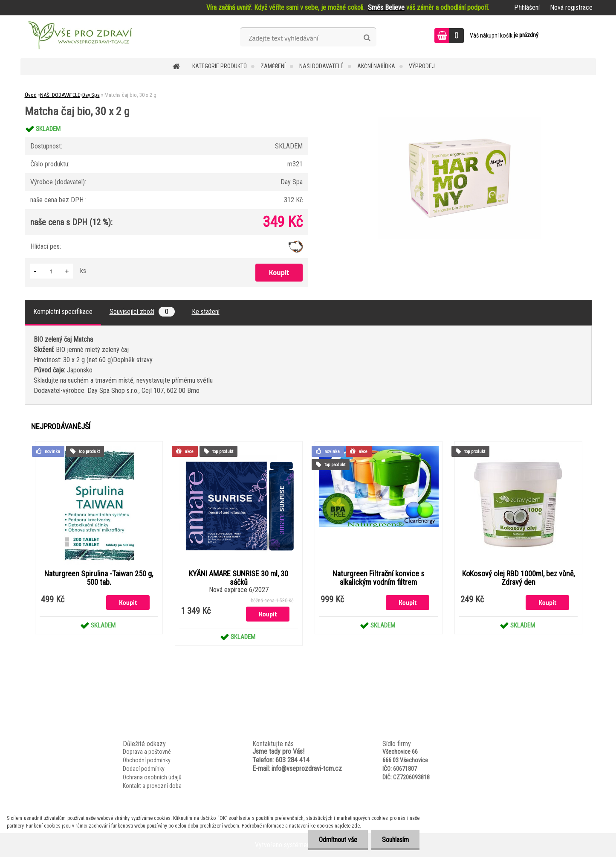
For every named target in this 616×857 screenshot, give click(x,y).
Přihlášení (527, 7)
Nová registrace (571, 7)
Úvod (31, 95)
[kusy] (52, 271)
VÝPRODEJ (422, 66)
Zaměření (273, 66)
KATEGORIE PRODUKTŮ (220, 66)
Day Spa (91, 95)
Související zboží (142, 312)
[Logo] (79, 37)
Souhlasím (395, 840)
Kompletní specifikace (63, 312)
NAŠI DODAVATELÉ (321, 66)
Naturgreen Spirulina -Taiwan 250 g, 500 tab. (99, 578)
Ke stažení (206, 312)
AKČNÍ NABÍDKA (376, 66)
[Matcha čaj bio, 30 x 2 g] (460, 120)
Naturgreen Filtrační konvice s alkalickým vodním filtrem (379, 578)
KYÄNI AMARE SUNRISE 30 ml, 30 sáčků (239, 578)
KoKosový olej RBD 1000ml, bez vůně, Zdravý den (518, 578)
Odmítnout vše (338, 840)
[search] (367, 38)
